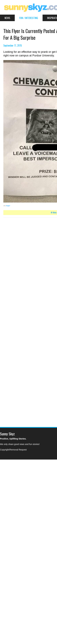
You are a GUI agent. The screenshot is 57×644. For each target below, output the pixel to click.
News (7, 18)
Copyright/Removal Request (13, 450)
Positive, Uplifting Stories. (13, 439)
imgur (8, 206)
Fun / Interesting (29, 18)
